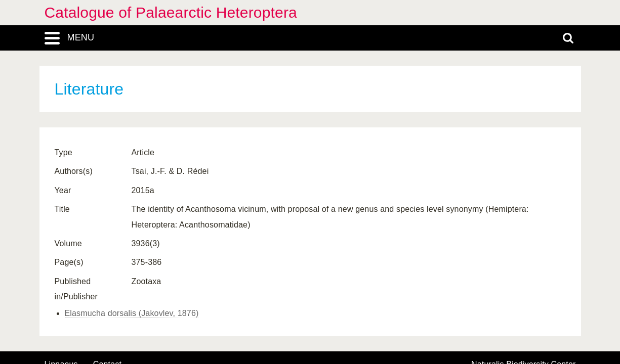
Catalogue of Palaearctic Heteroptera (171, 12)
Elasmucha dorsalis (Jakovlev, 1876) (132, 313)
